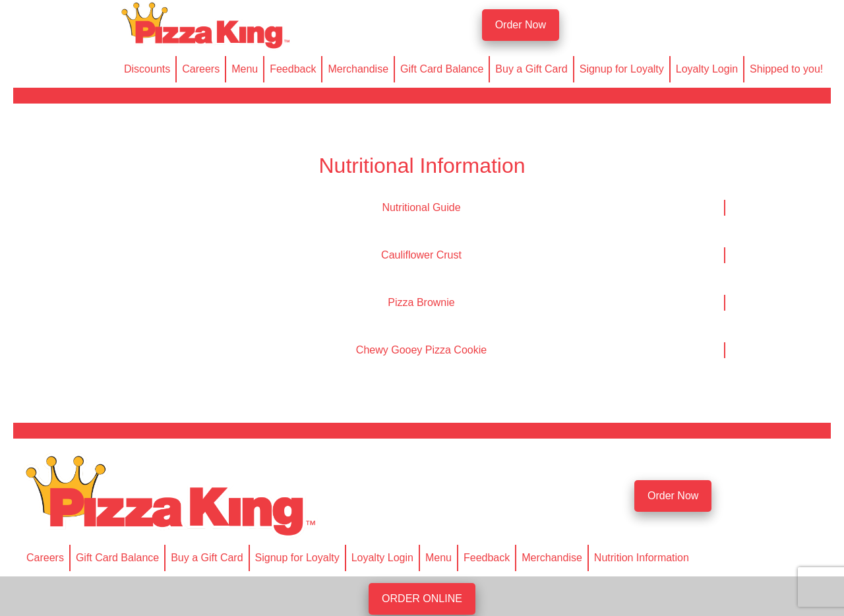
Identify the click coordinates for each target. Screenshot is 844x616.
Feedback (293, 69)
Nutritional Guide (421, 207)
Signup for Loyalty (622, 69)
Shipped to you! (786, 69)
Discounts (147, 69)
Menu (245, 69)
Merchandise (358, 69)
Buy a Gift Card (531, 69)
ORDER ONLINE (422, 599)
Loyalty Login (707, 69)
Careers (201, 69)
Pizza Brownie (421, 302)
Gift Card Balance (442, 69)
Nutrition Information (642, 558)
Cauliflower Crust (421, 255)
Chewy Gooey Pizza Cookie (421, 350)
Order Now (521, 25)
